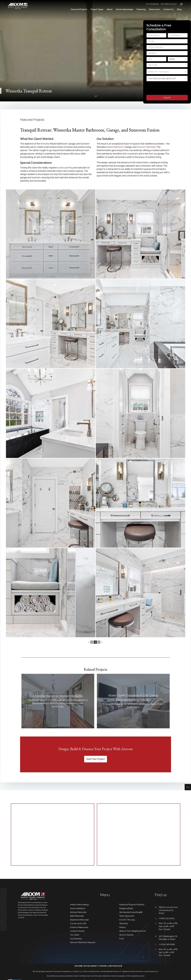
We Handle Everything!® (131, 912)
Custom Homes (77, 931)
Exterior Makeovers (79, 927)
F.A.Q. (122, 939)
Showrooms (154, 9)
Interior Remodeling (79, 905)
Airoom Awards (126, 935)
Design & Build (126, 908)
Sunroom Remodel (146, 147)
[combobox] (167, 71)
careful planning (65, 168)
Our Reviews (76, 939)
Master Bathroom (115, 147)
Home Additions (78, 908)
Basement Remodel (79, 920)
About (110, 9)
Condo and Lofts (78, 923)
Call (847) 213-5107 (169, 4)
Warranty (124, 923)
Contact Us (168, 9)
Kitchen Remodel (78, 912)
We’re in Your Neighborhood (132, 931)
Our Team (75, 935)
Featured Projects (79, 9)
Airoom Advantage (124, 9)
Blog (179, 9)
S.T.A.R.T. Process (127, 920)
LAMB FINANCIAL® (115, 966)
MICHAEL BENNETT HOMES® (95, 966)
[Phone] (167, 47)
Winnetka (45, 144)
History (122, 927)
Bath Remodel (77, 916)
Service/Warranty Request (83, 942)
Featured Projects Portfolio (132, 905)
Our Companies (152, 4)
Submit (167, 98)
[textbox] (166, 72)
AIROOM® (78, 966)
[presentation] (167, 93)
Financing (141, 9)
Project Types (97, 9)
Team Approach (127, 916)
